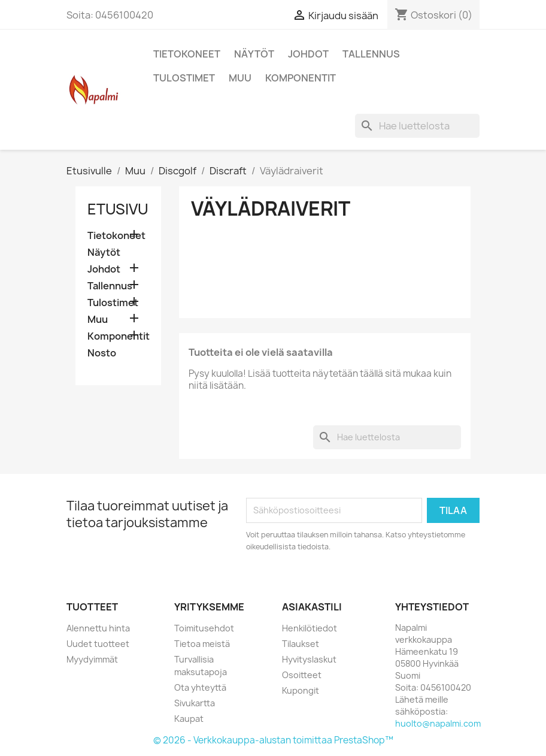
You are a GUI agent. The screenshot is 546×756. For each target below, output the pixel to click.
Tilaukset (301, 644)
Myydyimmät (92, 659)
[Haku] (417, 126)
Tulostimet (184, 78)
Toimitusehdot (204, 628)
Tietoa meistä (202, 644)
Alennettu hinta (98, 628)
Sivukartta (195, 703)
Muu (240, 78)
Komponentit (301, 78)
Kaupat (189, 719)
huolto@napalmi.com (438, 723)
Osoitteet (302, 675)
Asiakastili (312, 607)
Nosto (102, 353)
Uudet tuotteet (98, 644)
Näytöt (254, 54)
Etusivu (118, 209)
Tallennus (371, 54)
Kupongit (301, 690)
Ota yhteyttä (200, 687)
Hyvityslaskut (309, 659)
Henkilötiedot (310, 628)
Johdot (308, 54)
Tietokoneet (187, 54)
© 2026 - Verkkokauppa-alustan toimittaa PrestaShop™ (273, 740)
